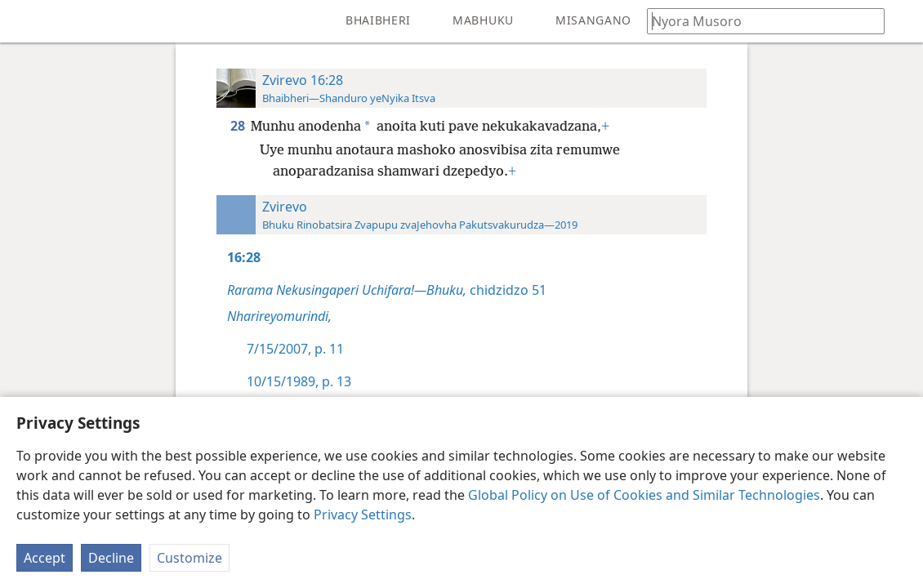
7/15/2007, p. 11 (295, 349)
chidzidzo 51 (387, 290)
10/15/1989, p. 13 (299, 381)
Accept (45, 558)
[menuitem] (25, 21)
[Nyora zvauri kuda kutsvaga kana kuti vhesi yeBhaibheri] (758, 21)
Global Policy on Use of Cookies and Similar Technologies (644, 495)
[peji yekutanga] (25, 21)
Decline (111, 558)
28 (239, 126)
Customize (190, 558)
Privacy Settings (363, 514)
